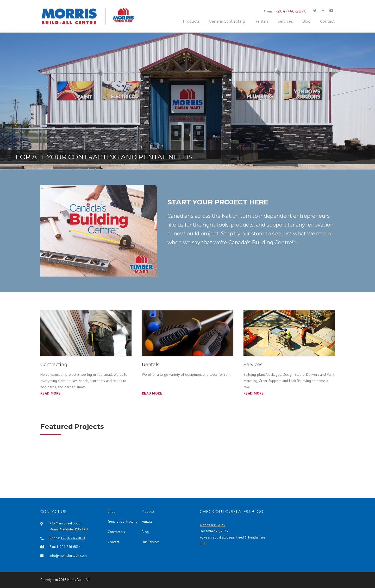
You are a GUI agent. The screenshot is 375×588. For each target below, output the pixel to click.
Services (285, 21)
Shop (112, 511)
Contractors (116, 532)
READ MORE (152, 393)
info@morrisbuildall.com (68, 556)
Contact (327, 21)
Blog (306, 21)
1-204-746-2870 (73, 538)
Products (191, 21)
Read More (51, 393)
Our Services (151, 542)
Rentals (261, 21)
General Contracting (227, 21)
